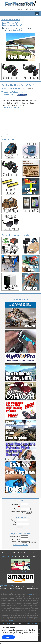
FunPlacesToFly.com (6, 623)
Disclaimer (11, 621)
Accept (8, 637)
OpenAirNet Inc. (33, 623)
